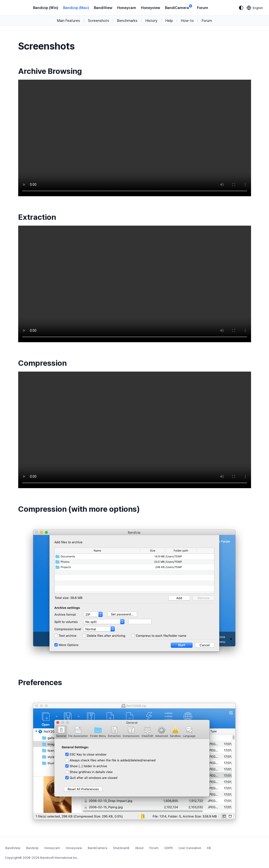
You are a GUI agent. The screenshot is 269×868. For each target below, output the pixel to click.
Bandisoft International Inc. (59, 858)
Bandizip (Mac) (76, 8)
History (151, 21)
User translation (190, 848)
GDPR (168, 848)
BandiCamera (179, 7)
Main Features (69, 21)
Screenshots (99, 21)
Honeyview (151, 8)
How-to (187, 21)
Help (169, 21)
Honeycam (127, 8)
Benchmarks (127, 21)
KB (209, 848)
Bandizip (32, 848)
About (139, 848)
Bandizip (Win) (46, 8)
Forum (203, 8)
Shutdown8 (121, 848)
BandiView (103, 8)
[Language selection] (255, 8)
